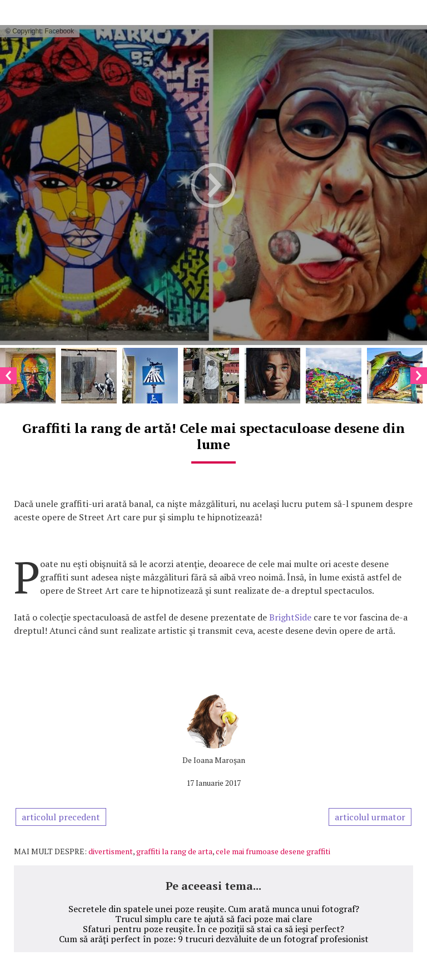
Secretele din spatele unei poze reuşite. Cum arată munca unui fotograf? (214, 909)
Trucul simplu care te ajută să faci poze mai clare (213, 919)
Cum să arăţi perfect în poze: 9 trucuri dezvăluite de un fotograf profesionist (214, 939)
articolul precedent (61, 817)
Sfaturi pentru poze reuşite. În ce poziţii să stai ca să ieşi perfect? (213, 929)
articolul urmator (370, 817)
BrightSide (290, 617)
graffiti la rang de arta (174, 851)
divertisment (111, 851)
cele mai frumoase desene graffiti (273, 851)
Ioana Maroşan (219, 760)
